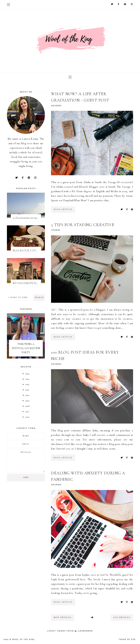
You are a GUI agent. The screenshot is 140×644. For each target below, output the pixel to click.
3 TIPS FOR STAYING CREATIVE (83, 225)
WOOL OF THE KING (24, 640)
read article (63, 209)
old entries (122, 617)
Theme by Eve (127, 640)
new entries (63, 617)
